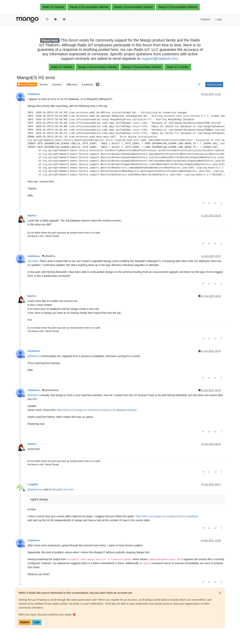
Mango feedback (27, 84)
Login (37, 622)
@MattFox (49, 256)
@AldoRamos (50, 390)
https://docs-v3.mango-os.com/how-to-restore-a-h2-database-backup (97, 410)
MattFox (32, 216)
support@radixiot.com (160, 59)
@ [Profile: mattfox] (33, 261)
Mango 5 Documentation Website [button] (178, 7)
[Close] (220, 593)
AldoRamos (34, 94)
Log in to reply (214, 85)
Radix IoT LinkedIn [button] (178, 67)
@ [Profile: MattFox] (34, 356)
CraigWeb (33, 484)
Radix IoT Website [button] (53, 7)
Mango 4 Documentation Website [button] (134, 7)
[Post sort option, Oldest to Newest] (199, 85)
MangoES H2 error (63, 489)
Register (25, 622)
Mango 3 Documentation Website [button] (89, 7)
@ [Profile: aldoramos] (35, 489)
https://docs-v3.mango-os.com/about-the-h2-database (167, 516)
